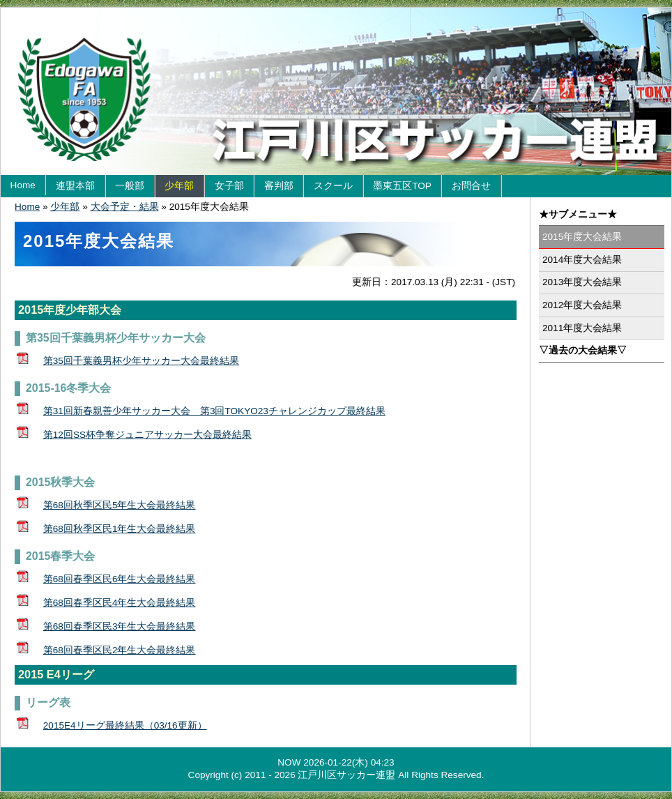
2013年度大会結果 (582, 282)
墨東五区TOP (402, 186)
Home (23, 185)
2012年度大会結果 (582, 305)
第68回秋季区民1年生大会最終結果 (120, 529)
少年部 (179, 186)
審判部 (279, 186)
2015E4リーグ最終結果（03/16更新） (125, 725)
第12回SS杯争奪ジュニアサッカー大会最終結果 (147, 435)
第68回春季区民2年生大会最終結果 (120, 650)
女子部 (229, 186)
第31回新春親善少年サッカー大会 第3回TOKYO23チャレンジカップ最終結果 (214, 411)
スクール (333, 186)
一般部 (130, 186)
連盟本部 (75, 186)
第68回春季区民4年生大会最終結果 (120, 603)
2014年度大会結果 (582, 260)
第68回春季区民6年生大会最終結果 (120, 579)
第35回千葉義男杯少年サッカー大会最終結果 (141, 361)
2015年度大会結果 (582, 237)
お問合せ (471, 186)
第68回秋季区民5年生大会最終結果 (120, 505)
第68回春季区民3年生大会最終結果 (120, 626)
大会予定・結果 (125, 207)
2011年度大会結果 (582, 328)
